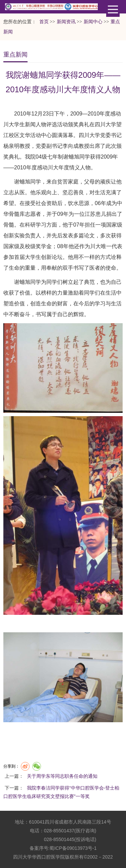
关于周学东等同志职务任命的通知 (62, 776)
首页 (44, 22)
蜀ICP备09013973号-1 (73, 848)
